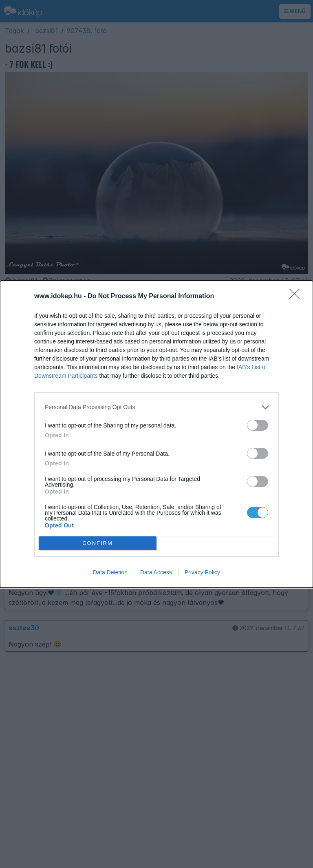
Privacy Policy (202, 572)
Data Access (156, 572)
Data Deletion (110, 572)
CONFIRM (98, 543)
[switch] (258, 425)
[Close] (297, 297)
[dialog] (156, 434)
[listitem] (156, 407)
